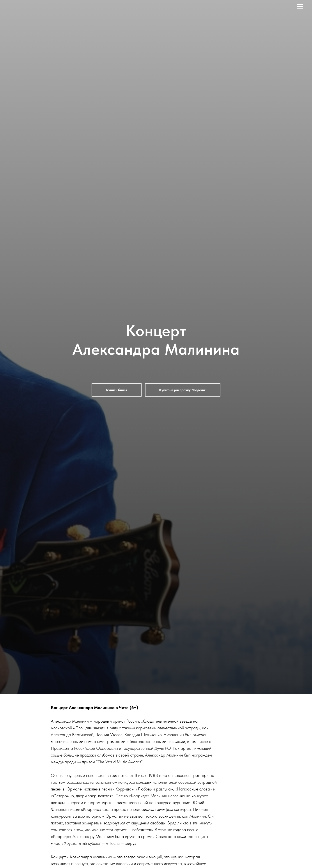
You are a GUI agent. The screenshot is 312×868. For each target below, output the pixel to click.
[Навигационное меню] (300, 7)
